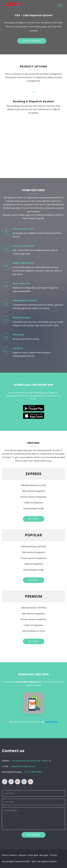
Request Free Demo (32, 41)
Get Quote (34, 519)
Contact (53, 855)
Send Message (34, 835)
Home (5, 855)
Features (22, 855)
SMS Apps (44, 855)
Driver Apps (33, 855)
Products (13, 855)
